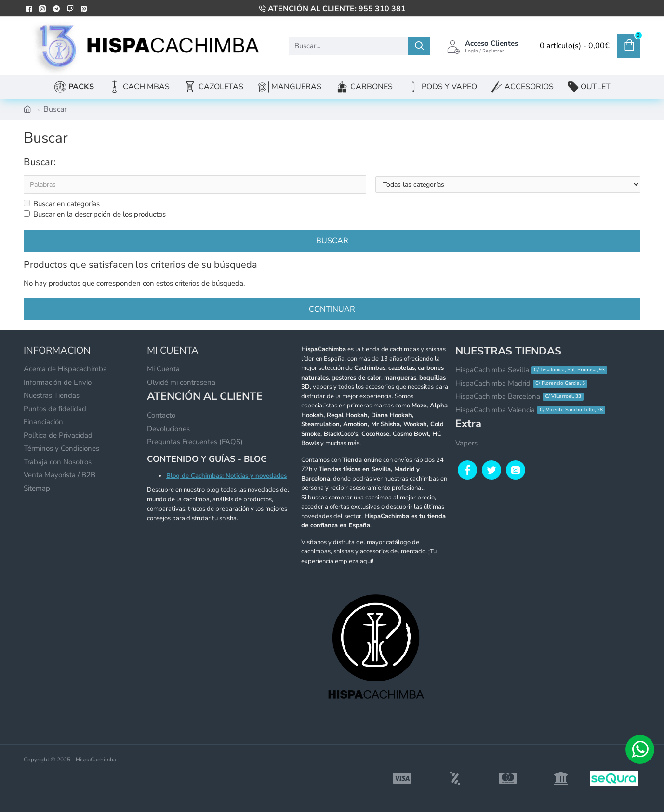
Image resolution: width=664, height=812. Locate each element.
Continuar (332, 310)
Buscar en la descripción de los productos (95, 215)
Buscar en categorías (62, 204)
